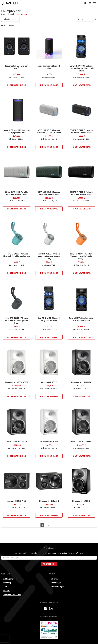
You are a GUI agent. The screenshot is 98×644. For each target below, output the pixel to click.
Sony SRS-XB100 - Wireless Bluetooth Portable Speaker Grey (49, 256)
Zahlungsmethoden (11, 579)
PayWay (49, 630)
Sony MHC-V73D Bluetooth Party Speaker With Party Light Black (81, 68)
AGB (5, 587)
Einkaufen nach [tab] (9, 19)
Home (4, 14)
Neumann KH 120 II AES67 (81, 442)
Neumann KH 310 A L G (49, 501)
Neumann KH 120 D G (81, 501)
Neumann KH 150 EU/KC (81, 382)
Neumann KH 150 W (49, 382)
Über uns (55, 579)
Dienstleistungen (58, 587)
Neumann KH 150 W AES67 (17, 382)
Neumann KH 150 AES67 (17, 442)
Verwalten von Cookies (12, 595)
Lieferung (7, 583)
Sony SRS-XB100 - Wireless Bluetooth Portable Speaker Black (17, 321)
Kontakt (6, 591)
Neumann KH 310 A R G (17, 501)
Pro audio (12, 14)
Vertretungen (56, 583)
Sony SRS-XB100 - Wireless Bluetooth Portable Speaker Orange (81, 256)
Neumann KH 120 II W (49, 442)
